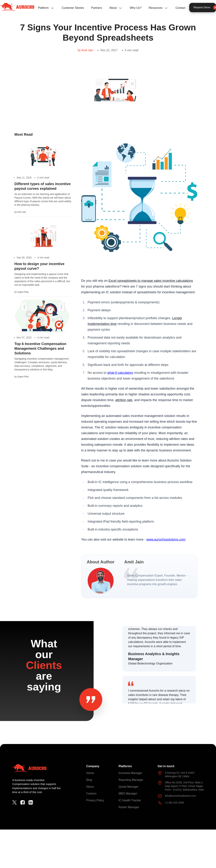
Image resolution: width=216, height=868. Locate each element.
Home (90, 773)
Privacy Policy (95, 800)
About (113, 8)
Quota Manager (129, 787)
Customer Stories (73, 8)
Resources (156, 8)
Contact (180, 8)
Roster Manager (129, 807)
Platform (43, 8)
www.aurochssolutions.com (166, 539)
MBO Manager (128, 794)
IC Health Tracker (130, 800)
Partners (96, 8)
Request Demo (205, 7)
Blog (89, 780)
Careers (91, 794)
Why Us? (136, 8)
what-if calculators (120, 373)
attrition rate (124, 400)
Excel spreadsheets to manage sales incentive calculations (151, 281)
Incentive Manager (130, 773)
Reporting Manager (131, 780)
